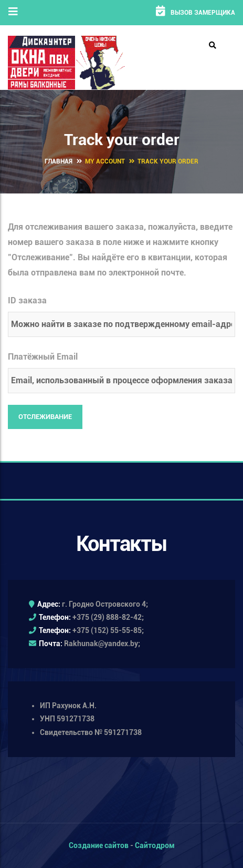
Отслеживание (45, 417)
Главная (59, 161)
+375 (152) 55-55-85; (108, 630)
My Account (105, 161)
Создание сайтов (99, 845)
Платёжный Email (43, 357)
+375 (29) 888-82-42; (108, 617)
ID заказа (27, 300)
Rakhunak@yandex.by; (102, 644)
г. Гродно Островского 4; (105, 604)
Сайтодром (155, 845)
